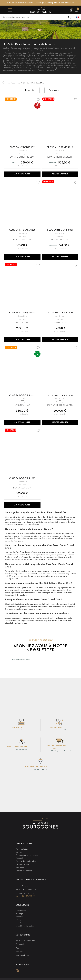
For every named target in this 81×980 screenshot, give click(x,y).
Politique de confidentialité (26, 861)
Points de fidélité (22, 849)
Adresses (19, 952)
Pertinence (53, 90)
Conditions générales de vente (27, 855)
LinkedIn (23, 971)
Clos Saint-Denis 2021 (22, 147)
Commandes (20, 944)
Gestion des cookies (24, 871)
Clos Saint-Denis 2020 (60, 147)
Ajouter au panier (22, 174)
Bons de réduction (23, 956)
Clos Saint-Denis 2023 (22, 313)
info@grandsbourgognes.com (27, 893)
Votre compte (23, 935)
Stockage (19, 914)
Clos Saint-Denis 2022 (22, 230)
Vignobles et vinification (25, 926)
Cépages (19, 920)
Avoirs (18, 948)
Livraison (19, 852)
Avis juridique (21, 858)
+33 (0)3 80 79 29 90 (27, 896)
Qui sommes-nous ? (23, 865)
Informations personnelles (25, 941)
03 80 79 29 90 (40, 769)
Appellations (20, 917)
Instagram (17, 971)
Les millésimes (21, 923)
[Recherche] (37, 17)
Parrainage (20, 868)
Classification (21, 911)
